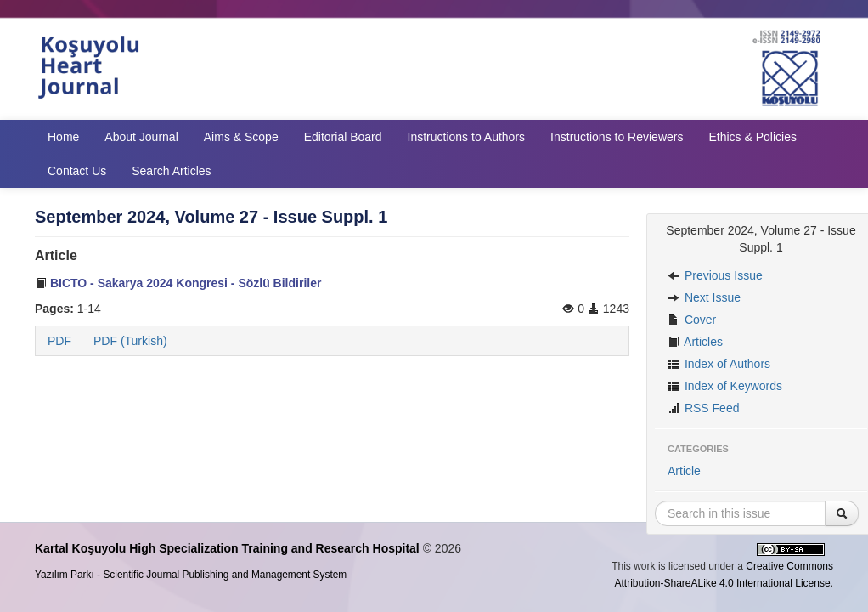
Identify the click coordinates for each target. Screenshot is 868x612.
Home (63, 137)
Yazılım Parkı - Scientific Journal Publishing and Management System (191, 575)
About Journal (141, 137)
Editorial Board (343, 137)
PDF (59, 341)
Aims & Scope (241, 137)
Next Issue (704, 297)
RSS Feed (703, 408)
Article (684, 471)
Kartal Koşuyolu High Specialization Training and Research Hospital (227, 548)
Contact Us (77, 171)
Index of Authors (719, 364)
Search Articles (171, 171)
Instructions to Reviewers (617, 137)
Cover (692, 320)
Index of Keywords (725, 386)
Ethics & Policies (752, 137)
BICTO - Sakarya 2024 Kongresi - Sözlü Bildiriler (178, 283)
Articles (695, 342)
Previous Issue (715, 275)
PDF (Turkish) (130, 341)
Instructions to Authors (467, 137)
